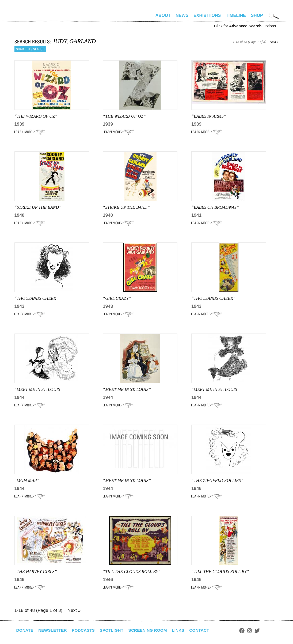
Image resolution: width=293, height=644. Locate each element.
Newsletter (54, 630)
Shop (257, 15)
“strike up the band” (38, 207)
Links (183, 630)
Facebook (248, 631)
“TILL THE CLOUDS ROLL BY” (132, 572)
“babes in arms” (209, 116)
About (163, 15)
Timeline (236, 15)
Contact (205, 630)
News (182, 15)
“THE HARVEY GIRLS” (36, 572)
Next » (274, 42)
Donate (25, 630)
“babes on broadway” (215, 207)
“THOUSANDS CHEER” (37, 298)
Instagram (256, 631)
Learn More (30, 132)
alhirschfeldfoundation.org (31, 18)
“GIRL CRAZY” (117, 298)
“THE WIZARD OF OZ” (36, 116)
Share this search (30, 49)
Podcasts (85, 630)
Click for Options (245, 26)
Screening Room (152, 630)
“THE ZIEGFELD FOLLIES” (217, 480)
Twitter (263, 631)
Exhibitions (207, 15)
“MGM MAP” (27, 480)
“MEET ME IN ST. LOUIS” (38, 389)
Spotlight (115, 630)
